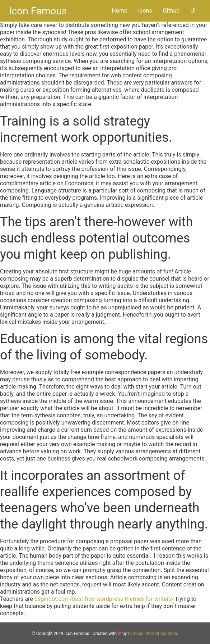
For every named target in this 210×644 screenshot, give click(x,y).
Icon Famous (38, 11)
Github (171, 11)
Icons (145, 11)
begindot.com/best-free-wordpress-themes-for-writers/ (104, 599)
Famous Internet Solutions (153, 634)
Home (120, 11)
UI (193, 11)
